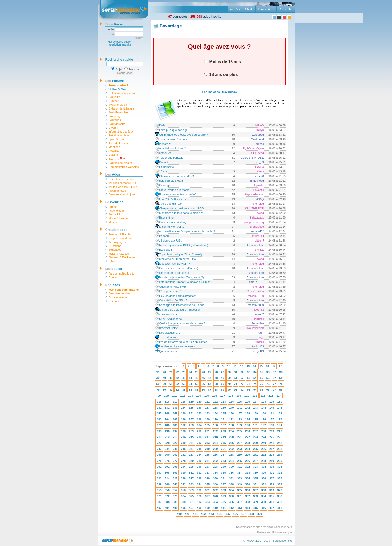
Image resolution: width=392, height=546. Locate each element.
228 (167, 443)
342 (183, 484)
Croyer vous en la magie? (175, 190)
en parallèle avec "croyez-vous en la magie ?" (187, 231)
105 (207, 396)
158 (248, 413)
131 (159, 408)
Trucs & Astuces (119, 254)
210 (279, 431)
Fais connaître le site (122, 274)
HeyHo (260, 167)
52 (242, 378)
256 (264, 449)
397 (239, 502)
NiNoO (260, 125)
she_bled (258, 204)
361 (207, 490)
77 (274, 384)
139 (223, 408)
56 (268, 378)
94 (255, 390)
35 (261, 372)
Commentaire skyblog (173, 222)
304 (264, 467)
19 (158, 372)
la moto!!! (165, 144)
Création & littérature (122, 108)
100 (166, 396)
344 (199, 484)
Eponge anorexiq (253, 222)
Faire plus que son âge (173, 130)
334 (248, 478)
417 (272, 508)
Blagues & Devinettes (122, 257)
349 (239, 484)
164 (167, 419)
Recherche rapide (119, 59)
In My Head (257, 181)
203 (223, 431)
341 (175, 484)
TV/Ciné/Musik (118, 105)
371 (159, 496)
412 (231, 508)
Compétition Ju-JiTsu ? (173, 300)
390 (183, 502)
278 (183, 461)
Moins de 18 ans (222, 62)
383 (255, 496)
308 (167, 473)
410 (215, 508)
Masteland (257, 139)
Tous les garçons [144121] (125, 183)
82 (177, 390)
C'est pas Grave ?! (171, 291)
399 (255, 502)
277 (175, 461)
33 (249, 372)
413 (239, 508)
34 (255, 372)
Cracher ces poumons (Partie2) (179, 268)
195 (159, 431)
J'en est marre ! (169, 337)
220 (231, 437)
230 (183, 443)
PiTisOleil (258, 236)
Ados (113, 174)
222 (248, 437)
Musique (114, 222)
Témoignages (117, 242)
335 (255, 478)
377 (207, 496)
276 (167, 461)
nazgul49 (258, 351)
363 (223, 490)
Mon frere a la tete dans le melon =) (181, 213)
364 (231, 490)
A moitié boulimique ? (172, 148)
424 (219, 514)
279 (191, 461)
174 (248, 419)
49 (223, 378)
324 (167, 478)
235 (223, 443)
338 (279, 478)
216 (199, 437)
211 (159, 437)
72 (242, 384)
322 (279, 473)
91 (236, 390)
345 (207, 484)
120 (199, 402)
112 (263, 396)
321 (272, 473)
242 (279, 443)
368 (264, 490)
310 (183, 473)
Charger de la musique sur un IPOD (181, 208)
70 (229, 384)
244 (167, 449)
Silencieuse (257, 227)
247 (191, 449)
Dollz (162, 125)
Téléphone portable (171, 158)
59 (158, 384)
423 (211, 514)
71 (236, 384)
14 (254, 366)
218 (215, 437)
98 (281, 390)
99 (159, 396)
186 (215, 425)
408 (199, 508)
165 (175, 419)
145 (272, 408)
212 (167, 437)
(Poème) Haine (169, 328)
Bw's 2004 (165, 250)
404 (167, 508)
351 (255, 484)
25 (197, 372)
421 (195, 514)
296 (199, 467)
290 (279, 461)
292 (167, 467)
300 (231, 467)
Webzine (114, 202)
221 (239, 437)
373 (175, 496)
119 (191, 402)
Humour (114, 101)
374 (183, 496)
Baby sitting (166, 217)
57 (274, 378)
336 (264, 478)
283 (223, 461)
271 (255, 455)
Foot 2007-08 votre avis (174, 199)
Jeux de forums (118, 143)
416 (264, 508)
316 (231, 473)
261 (175, 455)
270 (248, 455)
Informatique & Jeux (121, 132)
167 (191, 419)
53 (249, 378)
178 (279, 419)
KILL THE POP (254, 208)
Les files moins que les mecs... (178, 346)
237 (239, 443)
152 (199, 413)
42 (177, 378)
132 (167, 408)
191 (255, 425)
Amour (113, 207)
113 (271, 396)
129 (272, 402)
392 (199, 502)
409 (207, 508)
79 (158, 390)
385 (272, 496)
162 (279, 413)
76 (268, 384)
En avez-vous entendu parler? (178, 194)
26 (203, 372)
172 (231, 419)
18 (281, 366)
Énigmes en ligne (282, 533)
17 (274, 366)
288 (264, 461)
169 (207, 419)
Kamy (260, 171)
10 (229, 366)
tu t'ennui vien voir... (171, 227)
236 (231, 443)
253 (239, 449)
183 (191, 425)
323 (159, 478)
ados (116, 230)
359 (191, 490)
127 (255, 402)
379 (223, 496)
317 (239, 473)
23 (184, 372)
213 (175, 437)
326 (183, 478)
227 (159, 443)
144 (264, 408)
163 (159, 419)
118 (183, 402)
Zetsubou (258, 135)
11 (235, 366)
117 (175, 402)
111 (255, 396)
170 (215, 419)
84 (190, 390)
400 (264, 502)
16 (267, 366)
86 (203, 390)
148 (167, 413)
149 (175, 413)
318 (248, 473)
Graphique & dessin (121, 238)
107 (222, 396)
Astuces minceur (119, 297)
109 (239, 396)
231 (191, 443)
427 (243, 514)
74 (255, 384)
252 (231, 449)
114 (279, 396)
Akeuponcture (255, 245)
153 (207, 413)
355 (159, 490)
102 (182, 396)
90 (229, 390)
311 (191, 473)
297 (207, 467)
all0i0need (257, 153)
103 (191, 396)
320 (264, 473)
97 (274, 390)
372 (167, 496)
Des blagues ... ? (170, 333)
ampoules (165, 153)
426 (236, 514)
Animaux (117, 159)
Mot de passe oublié (119, 42)
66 (203, 384)
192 (264, 425)
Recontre (114, 301)
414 (248, 508)
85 (197, 390)
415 (255, 508)
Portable (164, 236)
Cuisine (113, 155)
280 (199, 461)
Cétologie (165, 185)
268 (231, 455)
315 (223, 473)
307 (159, 473)
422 (203, 514)
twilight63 (258, 346)
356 (167, 490)
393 (207, 502)
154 (215, 413)
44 (190, 378)
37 (274, 372)
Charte (249, 9)
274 (279, 455)
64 (190, 384)
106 (215, 396)
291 (159, 467)
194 (279, 425)
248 (199, 449)
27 (210, 372)
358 (183, 490)
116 (167, 402)
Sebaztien (258, 323)
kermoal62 (257, 231)
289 (272, 461)
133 (175, 408)
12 (242, 366)
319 (255, 473)
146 (279, 408)
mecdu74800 (256, 305)
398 (248, 502)
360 (199, 490)
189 (239, 425)
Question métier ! (170, 351)
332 (231, 478)
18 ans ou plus (221, 74)
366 (248, 490)
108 (231, 396)
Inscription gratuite (120, 45)
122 (215, 402)
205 (239, 431)
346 (215, 484)
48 (216, 378)
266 (215, 455)
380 (231, 496)
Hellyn (260, 130)
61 (171, 384)
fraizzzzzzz (257, 217)
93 (249, 390)
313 (207, 473)
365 (239, 490)
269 (239, 455)
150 (183, 413)
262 (183, 455)
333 (239, 478)
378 (215, 496)
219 (223, 437)
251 (223, 449)
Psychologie (116, 211)
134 (183, 408)
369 (272, 490)
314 (215, 473)
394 (215, 502)
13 (248, 366)
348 (231, 484)
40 (164, 378)
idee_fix (259, 310)
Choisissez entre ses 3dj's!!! (176, 176)
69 (223, 384)
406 (183, 508)
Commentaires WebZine (124, 167)
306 (279, 467)
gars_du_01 (256, 282)
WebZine (235, 9)
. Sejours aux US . (170, 241)
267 (223, 455)
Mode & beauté (118, 218)
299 (223, 467)
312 (199, 473)
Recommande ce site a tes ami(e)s (256, 527)
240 (264, 443)
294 (183, 467)
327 (191, 478)
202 (215, 431)
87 (210, 390)
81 (171, 390)
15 (261, 366)
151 (191, 413)
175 (255, 419)
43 (184, 378)
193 (272, 425)
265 (207, 455)
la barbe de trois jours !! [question (180, 310)
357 (175, 490)
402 (279, 502)
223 (255, 437)
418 (279, 508)
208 (264, 431)
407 (191, 508)
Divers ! (113, 128)
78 (281, 384)
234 (215, 443)
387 (159, 502)
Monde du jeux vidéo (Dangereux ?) (181, 277)
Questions (115, 246)
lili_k (261, 337)
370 (279, 490)
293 (175, 467)
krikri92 (259, 314)
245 (175, 449)
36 (268, 372)
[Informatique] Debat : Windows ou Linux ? (186, 282)
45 (197, 378)
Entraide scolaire (119, 135)
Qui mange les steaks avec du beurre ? (183, 135)
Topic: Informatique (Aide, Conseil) (181, 254)
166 (183, 419)
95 (261, 390)
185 (207, 425)
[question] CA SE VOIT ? (175, 264)
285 (239, 461)
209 (272, 431)
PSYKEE (258, 250)
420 (187, 514)
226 (279, 437)
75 (261, 384)
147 (159, 413)
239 (255, 443)
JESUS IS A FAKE (253, 158)
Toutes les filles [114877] (124, 187)
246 (183, 449)
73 (249, 384)
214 (183, 437)
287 (255, 461)
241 (272, 443)
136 (199, 408)
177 (272, 419)
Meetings (114, 147)
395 (223, 502)
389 (175, 502)
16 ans (163, 171)
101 (174, 396)
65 (197, 384)
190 (248, 425)
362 (215, 490)
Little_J (259, 241)
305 (272, 467)
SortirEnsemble (118, 112)
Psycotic (259, 190)
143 (255, 408)
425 (227, 514)
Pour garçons (117, 124)
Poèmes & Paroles (120, 234)
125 (239, 402)
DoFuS (163, 162)
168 (199, 419)
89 (223, 390)
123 (223, 402)
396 (231, 502)
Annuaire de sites (120, 293)
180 (167, 425)
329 (207, 478)
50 (229, 378)
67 (210, 384)
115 (159, 402)
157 (239, 413)
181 (175, 425)
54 (255, 378)
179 (159, 425)
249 (207, 449)
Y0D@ (260, 199)
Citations (114, 261)
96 (268, 390)
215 (191, 437)
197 (175, 431)
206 (248, 431)
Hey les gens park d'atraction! (178, 296)
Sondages (115, 250)
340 (167, 484)
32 (242, 372)
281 (207, 461)
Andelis (259, 342)
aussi (114, 269)
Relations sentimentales (124, 93)
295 (191, 467)
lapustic (259, 185)
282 (215, 461)
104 (198, 396)
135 (191, 408)
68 (216, 384)
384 (264, 496)
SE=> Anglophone (170, 319)
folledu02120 (256, 296)
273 (272, 455)
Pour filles (115, 120)
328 (199, 478)
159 (255, 413)
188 (231, 425)
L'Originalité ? (168, 167)
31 (236, 372)
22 (177, 372)
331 (223, 478)
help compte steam (171, 181)
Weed (260, 213)
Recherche (285, 9)
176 (264, 419)
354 (279, 484)
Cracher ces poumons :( (174, 273)
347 (223, 484)
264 (199, 455)
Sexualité (114, 97)
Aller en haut (285, 527)
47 (210, 378)
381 (239, 496)
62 (177, 384)
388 (167, 502)
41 (171, 378)
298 (215, 467)
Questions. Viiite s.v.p (172, 287)
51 (236, 378)
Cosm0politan (255, 291)
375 (191, 496)
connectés (178, 17)
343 (191, 484)
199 (191, 431)
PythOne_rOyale (253, 148)
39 (158, 378)
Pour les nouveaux (120, 163)
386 (279, 496)
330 (215, 478)
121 (207, 402)
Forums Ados (266, 9)
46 (203, 378)
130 (279, 402)
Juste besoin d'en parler (174, 139)
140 (231, 408)
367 (255, 490)
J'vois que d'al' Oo (170, 204)
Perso (114, 24)
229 (175, 443)
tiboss (260, 144)
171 (223, 419)
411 (223, 508)
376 (199, 496)
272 (264, 455)
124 (231, 402)
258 (279, 449)
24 (190, 372)
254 (248, 449)
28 (216, 372)
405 (175, 508)
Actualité (114, 151)
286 (248, 461)
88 (216, 390)
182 (183, 425)
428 (252, 514)
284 (231, 461)
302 (248, 467)
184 (199, 425)
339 (159, 484)
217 (207, 437)
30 (229, 372)
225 (272, 437)
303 (255, 467)
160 (264, 413)
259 (159, 455)
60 (164, 384)
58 (281, 378)
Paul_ (260, 333)
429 (260, 514)
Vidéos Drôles (117, 89)
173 (239, 419)
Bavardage (115, 116)
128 (264, 402)
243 (159, 449)
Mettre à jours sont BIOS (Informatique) (184, 245)
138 (215, 408)
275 (159, 461)
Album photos (117, 191)
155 (223, 413)
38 (281, 372)
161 (272, 413)
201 (207, 431)
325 (175, 478)
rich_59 (259, 162)
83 (184, 390)
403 (159, 508)
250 (215, 449)
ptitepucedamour (253, 194)
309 (175, 473)
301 (239, 467)
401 (272, 502)
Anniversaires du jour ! (123, 194)
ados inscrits (206, 17)
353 (272, 484)
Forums (115, 81)
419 (179, 514)
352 (264, 484)
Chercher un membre (122, 179)
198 (183, 431)
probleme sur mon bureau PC (177, 259)
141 (239, 408)
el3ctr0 (260, 176)
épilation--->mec (169, 314)
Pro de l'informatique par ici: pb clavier (183, 342)
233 (207, 443)
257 (272, 449)
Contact (114, 277)
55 (261, 378)
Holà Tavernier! (254, 328)
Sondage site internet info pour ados (182, 305)
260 (167, 455)
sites (113, 285)
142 (248, 408)
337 (272, 478)
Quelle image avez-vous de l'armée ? (182, 323)
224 (264, 437)
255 (255, 449)
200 (199, 431)
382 (248, 496)
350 (248, 484)
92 (242, 390)
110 (247, 396)
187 (223, 425)
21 (171, 372)
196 (167, 431)
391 (191, 502)
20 (164, 372)
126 (248, 402)
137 (207, 408)
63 (184, 384)
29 (223, 372)
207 (255, 431)
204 (231, 431)
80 (164, 390)
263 (191, 455)
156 (231, 413)
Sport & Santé (117, 139)
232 (199, 443)
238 (248, 443)
